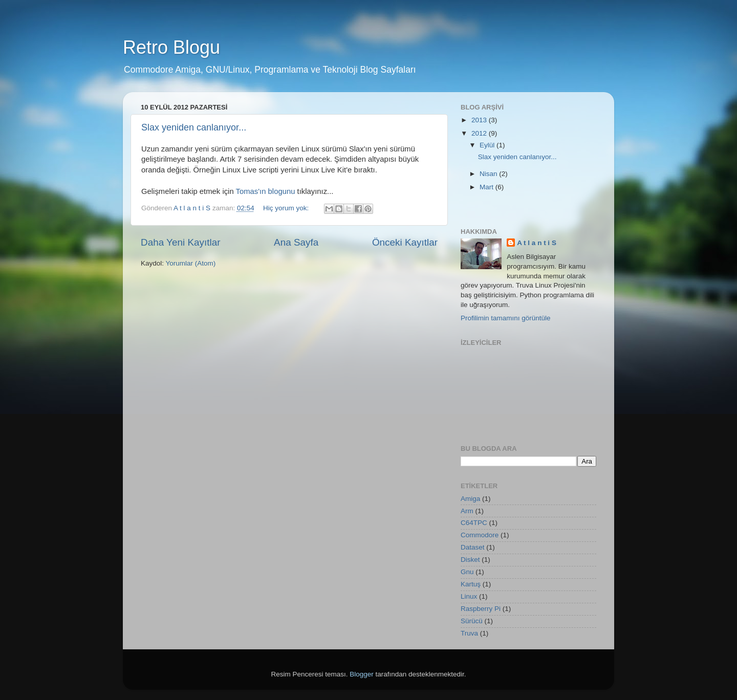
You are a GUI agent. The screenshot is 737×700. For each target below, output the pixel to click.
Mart (487, 187)
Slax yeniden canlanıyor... (194, 127)
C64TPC (474, 523)
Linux (469, 596)
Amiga (470, 499)
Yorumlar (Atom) (191, 263)
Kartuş (471, 584)
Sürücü (472, 621)
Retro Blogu (171, 47)
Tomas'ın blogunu (266, 191)
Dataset (473, 547)
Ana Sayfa (296, 242)
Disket (470, 560)
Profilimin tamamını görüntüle (506, 318)
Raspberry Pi (481, 609)
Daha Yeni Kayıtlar (180, 242)
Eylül (488, 145)
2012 (480, 133)
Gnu (467, 572)
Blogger (362, 674)
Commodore (480, 535)
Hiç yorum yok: (287, 208)
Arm (467, 511)
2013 (480, 120)
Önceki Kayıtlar (405, 242)
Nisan (489, 174)
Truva (469, 633)
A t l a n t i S (537, 243)
